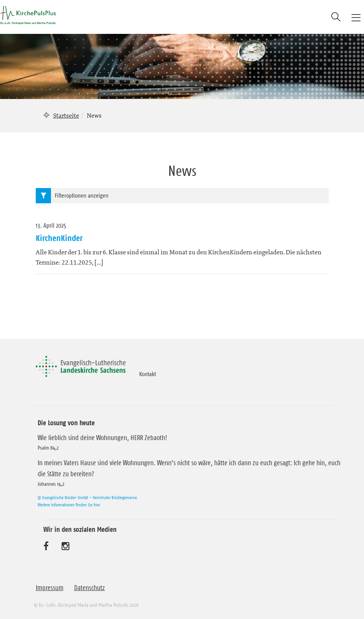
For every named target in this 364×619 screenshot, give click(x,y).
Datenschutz (90, 588)
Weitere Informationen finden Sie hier (69, 505)
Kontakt (148, 374)
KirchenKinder (59, 238)
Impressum (50, 588)
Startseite (66, 115)
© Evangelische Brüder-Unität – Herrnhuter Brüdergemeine (87, 497)
